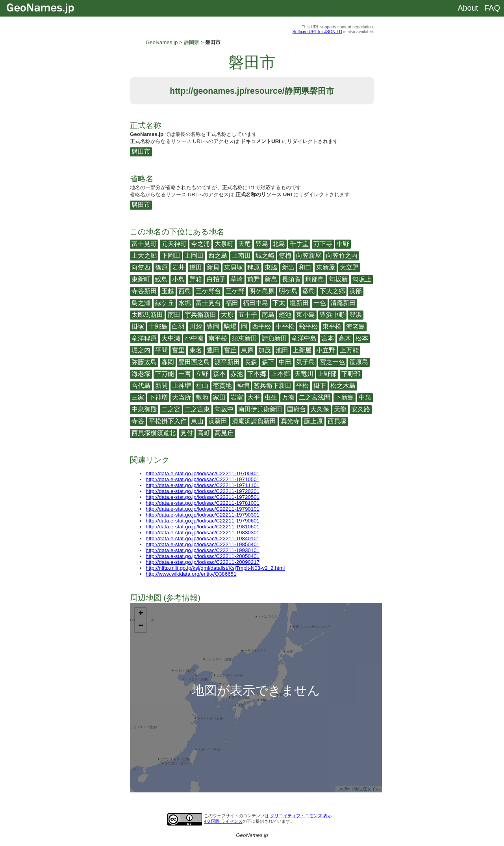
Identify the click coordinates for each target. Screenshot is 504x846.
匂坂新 (338, 279)
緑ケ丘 (165, 303)
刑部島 (315, 279)
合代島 (141, 386)
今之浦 (200, 244)
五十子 (248, 315)
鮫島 (161, 279)
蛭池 (285, 315)
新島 (271, 279)
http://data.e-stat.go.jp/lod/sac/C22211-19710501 (203, 479)
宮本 (328, 338)
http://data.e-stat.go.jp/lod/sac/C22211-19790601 (203, 521)
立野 (202, 374)
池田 (282, 350)
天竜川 (304, 374)
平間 (161, 350)
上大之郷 (144, 256)
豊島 (262, 244)
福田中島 (256, 303)
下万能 (165, 374)
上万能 (349, 350)
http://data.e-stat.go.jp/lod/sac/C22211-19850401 (203, 544)
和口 (305, 267)
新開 (161, 386)
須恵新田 (245, 338)
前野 (254, 279)
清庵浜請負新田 (254, 421)
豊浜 (356, 315)
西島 (185, 291)
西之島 (218, 256)
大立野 (349, 267)
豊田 (213, 350)
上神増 (182, 386)
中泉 (365, 397)
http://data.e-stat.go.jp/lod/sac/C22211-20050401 (203, 556)
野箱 (196, 279)
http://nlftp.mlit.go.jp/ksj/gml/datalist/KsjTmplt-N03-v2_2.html (215, 568)
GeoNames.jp (162, 42)
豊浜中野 (332, 315)
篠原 (161, 267)
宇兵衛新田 (200, 315)
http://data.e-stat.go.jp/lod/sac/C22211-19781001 (203, 503)
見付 (187, 433)
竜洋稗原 (144, 338)
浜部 (356, 291)
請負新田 (274, 338)
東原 (247, 350)
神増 (243, 386)
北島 (279, 244)
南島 (268, 315)
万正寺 (323, 244)
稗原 (254, 267)
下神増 (158, 397)
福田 (232, 303)
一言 (185, 374)
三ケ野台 (208, 291)
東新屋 (326, 267)
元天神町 (174, 244)
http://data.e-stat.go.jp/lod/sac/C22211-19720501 (203, 497)
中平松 (285, 326)
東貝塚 (233, 267)
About (468, 8)
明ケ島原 (262, 291)
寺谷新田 (144, 291)
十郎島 (158, 326)
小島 (178, 279)
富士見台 (208, 303)
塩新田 (299, 303)
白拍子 (216, 279)
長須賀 (291, 279)
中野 (343, 244)
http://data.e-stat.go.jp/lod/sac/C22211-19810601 (203, 527)
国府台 (296, 409)
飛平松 (308, 326)
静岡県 (192, 42)
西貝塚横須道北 (154, 433)
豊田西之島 (194, 362)
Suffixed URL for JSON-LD (317, 32)
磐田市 (141, 152)
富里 (178, 350)
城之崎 (265, 256)
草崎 (237, 279)
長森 (251, 362)
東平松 (332, 326)
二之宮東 (197, 409)
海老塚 (141, 374)
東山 (197, 421)
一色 (320, 303)
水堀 (185, 303)
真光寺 (290, 421)
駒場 (230, 326)
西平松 (261, 326)
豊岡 (213, 326)
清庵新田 (343, 303)
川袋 (196, 326)
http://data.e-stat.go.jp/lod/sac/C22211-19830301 (203, 533)
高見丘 (224, 433)
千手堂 (299, 244)
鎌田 (196, 267)
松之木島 (343, 386)
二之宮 (171, 409)
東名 (196, 350)
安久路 (361, 409)
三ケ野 (235, 291)
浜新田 (218, 421)
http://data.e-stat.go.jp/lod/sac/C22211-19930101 (203, 550)
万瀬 (288, 397)
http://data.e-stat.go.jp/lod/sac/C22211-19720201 (203, 491)
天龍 (340, 409)
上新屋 (302, 350)
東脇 (271, 267)
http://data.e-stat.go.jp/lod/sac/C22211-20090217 (203, 562)
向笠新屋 (309, 256)
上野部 (327, 374)
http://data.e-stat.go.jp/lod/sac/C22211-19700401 (203, 473)
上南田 (241, 256)
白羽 (178, 326)
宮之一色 (332, 362)
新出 (288, 267)
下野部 (351, 374)
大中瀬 (171, 338)
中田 (285, 362)
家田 (219, 397)
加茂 (265, 350)
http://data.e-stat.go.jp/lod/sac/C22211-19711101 (203, 485)
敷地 (202, 397)
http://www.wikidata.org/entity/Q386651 (191, 574)
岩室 (237, 397)
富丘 (230, 350)
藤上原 (313, 421)
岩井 (178, 267)
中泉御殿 (144, 409)
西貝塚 (337, 421)
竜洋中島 (304, 338)
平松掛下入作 (168, 421)
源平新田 (227, 362)
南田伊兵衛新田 (260, 409)
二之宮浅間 (315, 397)
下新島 (345, 397)
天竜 (245, 244)
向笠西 (141, 267)
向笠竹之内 (342, 256)
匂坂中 (224, 409)
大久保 (320, 409)
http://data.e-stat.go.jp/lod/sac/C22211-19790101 (203, 509)
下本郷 (257, 374)
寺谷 (138, 421)
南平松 (218, 338)
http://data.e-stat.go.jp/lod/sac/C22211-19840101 (203, 538)
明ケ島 (288, 291)
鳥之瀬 (141, 303)
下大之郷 (332, 291)
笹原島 (359, 362)
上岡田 (194, 256)
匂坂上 (362, 279)
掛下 (320, 386)
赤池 (237, 374)
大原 (227, 315)
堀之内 (141, 350)
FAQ (492, 8)
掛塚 (138, 326)
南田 (174, 315)
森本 (219, 374)
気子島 (306, 362)
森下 (268, 362)
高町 (204, 433)
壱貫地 (222, 386)
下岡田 (171, 256)
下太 (279, 303)
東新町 (141, 279)
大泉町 (224, 244)
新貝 (213, 267)
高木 (345, 338)
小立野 (326, 350)
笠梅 (285, 256)
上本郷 (280, 374)
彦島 (309, 291)
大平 (254, 397)
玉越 (168, 291)
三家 (138, 397)
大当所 (182, 397)
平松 (302, 386)
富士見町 (144, 244)
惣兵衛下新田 (272, 386)
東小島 (306, 315)
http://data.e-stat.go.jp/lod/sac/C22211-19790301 (203, 515)
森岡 (168, 362)
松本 (362, 338)
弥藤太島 (144, 362)
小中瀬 (194, 338)
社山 (202, 386)
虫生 (271, 397)
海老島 (356, 326)
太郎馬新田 (147, 315)
